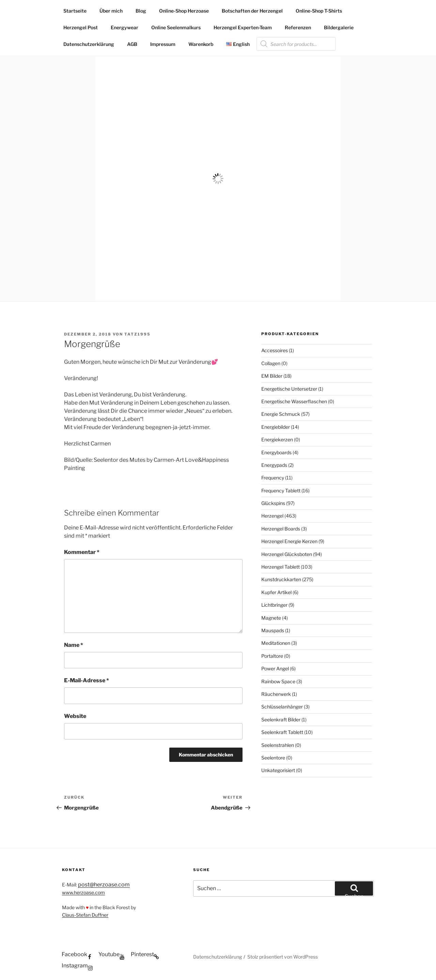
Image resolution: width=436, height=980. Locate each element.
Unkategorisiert (278, 770)
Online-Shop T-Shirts (319, 11)
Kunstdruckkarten (281, 579)
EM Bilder (272, 376)
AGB (132, 44)
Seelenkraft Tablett (282, 732)
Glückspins (273, 503)
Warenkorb (201, 44)
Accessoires (275, 350)
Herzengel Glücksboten (287, 554)
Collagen (271, 363)
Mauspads (273, 630)
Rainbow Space (278, 681)
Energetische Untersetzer (289, 389)
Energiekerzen (277, 439)
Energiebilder (276, 427)
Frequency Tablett (281, 491)
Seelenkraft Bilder (281, 720)
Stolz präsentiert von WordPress (283, 957)
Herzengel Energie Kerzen (289, 541)
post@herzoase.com (104, 885)
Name (74, 645)
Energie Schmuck (281, 414)
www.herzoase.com (83, 892)
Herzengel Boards (281, 529)
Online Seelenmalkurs (176, 27)
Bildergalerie (339, 27)
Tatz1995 (137, 334)
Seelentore (273, 758)
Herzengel (272, 516)
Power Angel (275, 668)
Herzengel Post (81, 27)
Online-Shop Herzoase (184, 11)
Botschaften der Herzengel (252, 11)
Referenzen (298, 27)
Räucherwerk (276, 694)
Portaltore (272, 656)
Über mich (111, 11)
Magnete (271, 618)
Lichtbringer (274, 605)
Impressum (163, 44)
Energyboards (276, 452)
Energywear (124, 27)
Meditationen (276, 643)
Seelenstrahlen (278, 745)
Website (75, 716)
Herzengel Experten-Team (243, 27)
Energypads (274, 465)
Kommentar (82, 552)
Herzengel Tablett (281, 567)
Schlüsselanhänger (282, 707)
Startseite (75, 11)
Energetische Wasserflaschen (294, 401)
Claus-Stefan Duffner (85, 915)
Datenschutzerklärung (89, 44)
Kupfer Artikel (276, 592)
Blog (141, 11)
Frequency (273, 478)
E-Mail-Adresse (87, 680)
